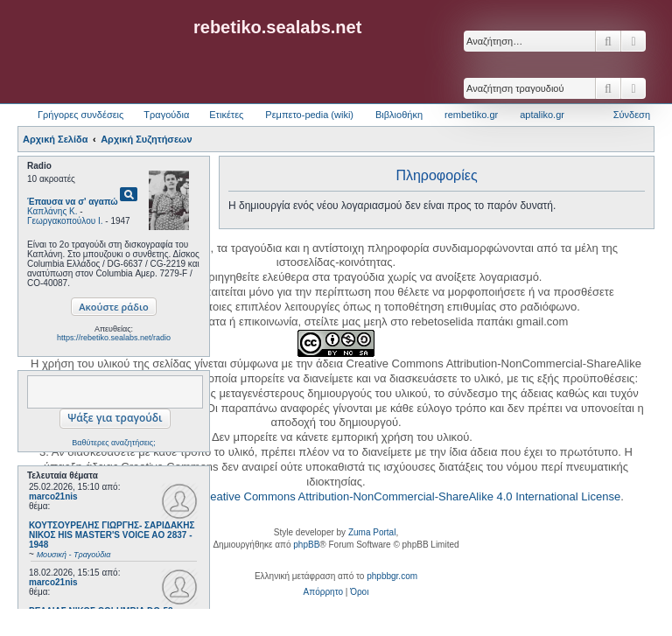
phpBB (306, 545)
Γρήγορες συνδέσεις (80, 115)
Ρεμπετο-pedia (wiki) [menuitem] (309, 115)
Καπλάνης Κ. (52, 211)
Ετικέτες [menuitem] (226, 115)
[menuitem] (323, 592)
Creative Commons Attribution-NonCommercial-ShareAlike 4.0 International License (409, 496)
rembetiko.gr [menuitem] (471, 115)
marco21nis (53, 496)
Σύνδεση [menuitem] (632, 115)
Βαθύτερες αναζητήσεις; (113, 443)
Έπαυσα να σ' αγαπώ (73, 202)
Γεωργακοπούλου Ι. (65, 221)
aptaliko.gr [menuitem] (542, 115)
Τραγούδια (166, 115)
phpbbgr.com (392, 576)
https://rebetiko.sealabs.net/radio (114, 338)
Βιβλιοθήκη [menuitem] (399, 115)
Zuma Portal (372, 532)
